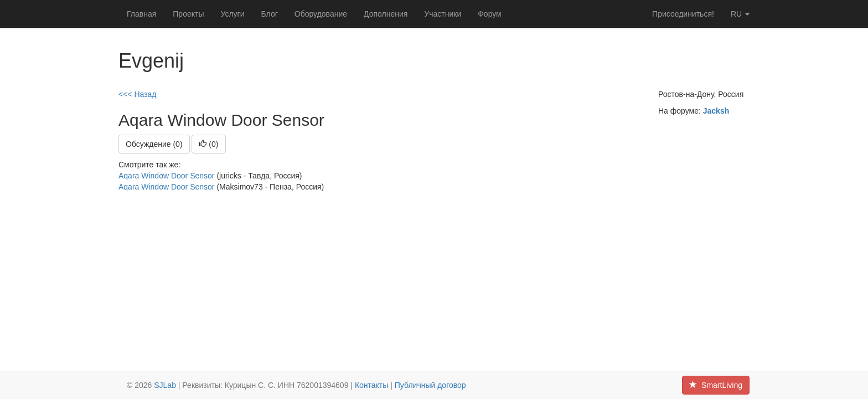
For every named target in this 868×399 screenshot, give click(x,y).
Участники (443, 14)
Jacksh (716, 111)
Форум (490, 14)
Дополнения (386, 14)
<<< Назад (138, 94)
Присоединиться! (683, 14)
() (208, 144)
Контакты (371, 385)
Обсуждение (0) (154, 144)
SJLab (165, 385)
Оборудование (321, 14)
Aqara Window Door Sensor (167, 176)
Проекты (188, 14)
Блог (270, 14)
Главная (141, 14)
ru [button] (740, 14)
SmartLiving (716, 385)
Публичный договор (430, 385)
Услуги (232, 14)
